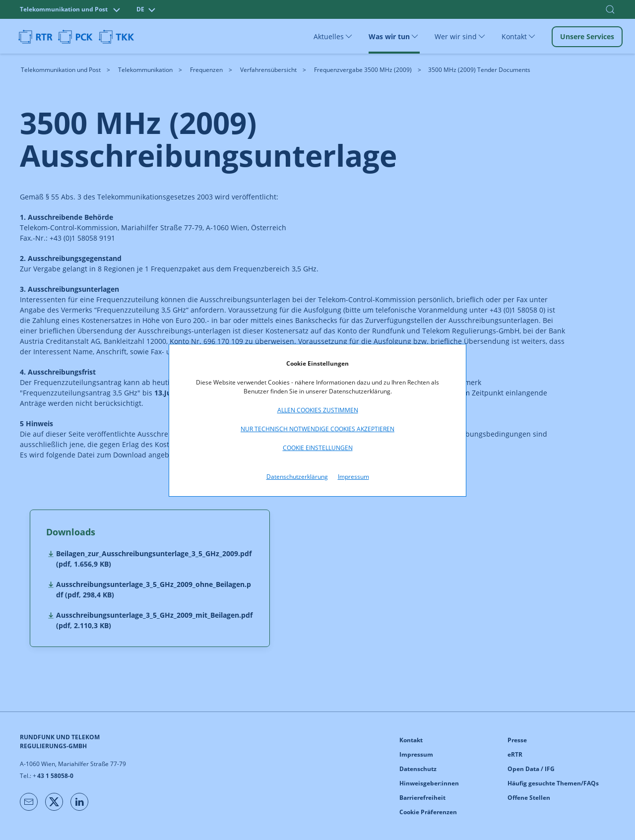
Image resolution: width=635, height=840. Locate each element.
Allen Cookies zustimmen (318, 410)
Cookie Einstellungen (318, 448)
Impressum (353, 477)
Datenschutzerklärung (297, 477)
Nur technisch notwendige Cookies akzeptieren (317, 429)
